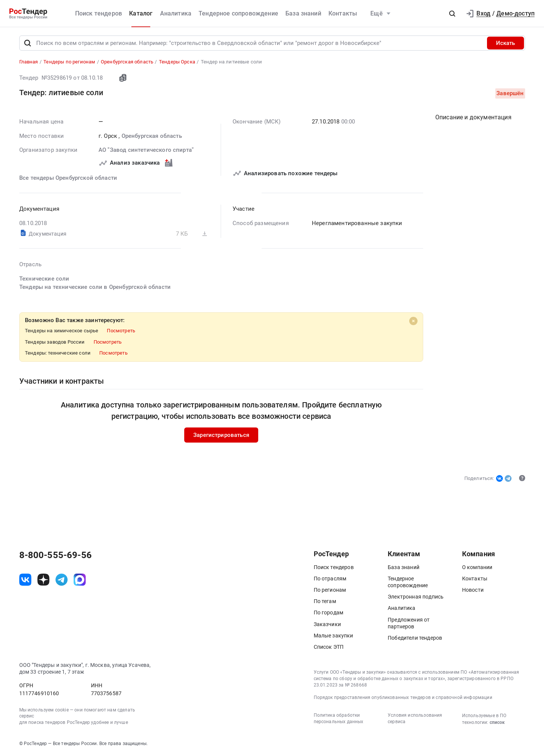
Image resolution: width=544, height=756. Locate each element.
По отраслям (330, 579)
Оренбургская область (151, 136)
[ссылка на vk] (25, 580)
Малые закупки (334, 636)
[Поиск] (28, 43)
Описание (473, 117)
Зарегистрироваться (221, 435)
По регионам (330, 590)
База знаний (303, 13)
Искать (505, 43)
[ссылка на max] (80, 580)
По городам (329, 613)
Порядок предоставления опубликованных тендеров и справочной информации (403, 697)
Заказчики (327, 624)
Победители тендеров (415, 638)
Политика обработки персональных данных (339, 718)
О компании (477, 567)
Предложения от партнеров (409, 623)
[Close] (413, 321)
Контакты (343, 13)
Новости (473, 590)
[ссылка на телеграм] (62, 580)
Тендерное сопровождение (238, 13)
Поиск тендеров (99, 13)
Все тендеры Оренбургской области (68, 178)
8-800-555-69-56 (55, 555)
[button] (452, 14)
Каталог (141, 13)
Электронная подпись (416, 597)
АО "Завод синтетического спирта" (146, 150)
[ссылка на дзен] (43, 580)
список (497, 722)
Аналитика (176, 13)
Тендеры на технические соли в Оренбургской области (95, 287)
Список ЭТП (329, 647)
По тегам (325, 601)
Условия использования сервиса (415, 718)
